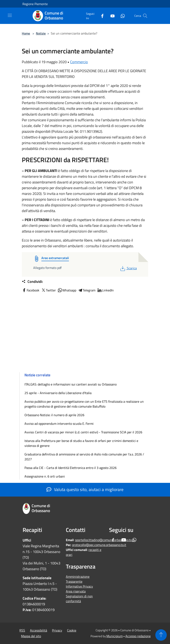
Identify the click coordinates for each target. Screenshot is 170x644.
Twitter (48, 290)
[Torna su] (161, 635)
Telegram (87, 290)
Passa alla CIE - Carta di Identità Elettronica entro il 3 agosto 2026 (71, 468)
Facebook (31, 290)
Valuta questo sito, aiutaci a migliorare (85, 489)
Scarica (128, 268)
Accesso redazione (138, 636)
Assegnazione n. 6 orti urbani (45, 476)
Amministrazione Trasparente (78, 579)
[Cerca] (145, 16)
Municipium (115, 636)
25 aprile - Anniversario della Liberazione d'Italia (58, 393)
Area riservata (76, 591)
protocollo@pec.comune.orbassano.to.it (99, 545)
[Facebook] (101, 16)
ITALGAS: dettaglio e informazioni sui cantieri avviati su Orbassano (71, 384)
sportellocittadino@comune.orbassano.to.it (105, 540)
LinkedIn (105, 290)
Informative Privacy (79, 586)
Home (26, 33)
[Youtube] (111, 16)
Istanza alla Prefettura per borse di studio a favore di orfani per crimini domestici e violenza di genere (81, 443)
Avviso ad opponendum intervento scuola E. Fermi (59, 424)
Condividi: (32, 282)
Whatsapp (67, 290)
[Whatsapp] (121, 16)
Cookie (72, 630)
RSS (22, 630)
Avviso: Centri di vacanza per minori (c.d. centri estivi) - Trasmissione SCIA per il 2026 (83, 432)
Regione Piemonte (35, 4)
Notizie (41, 33)
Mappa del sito (31, 636)
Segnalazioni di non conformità (79, 599)
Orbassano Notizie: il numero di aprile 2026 (54, 415)
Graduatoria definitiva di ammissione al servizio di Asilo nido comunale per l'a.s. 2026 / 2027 (84, 457)
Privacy (57, 630)
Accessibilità (39, 630)
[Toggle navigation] (10, 15)
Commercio (79, 62)
